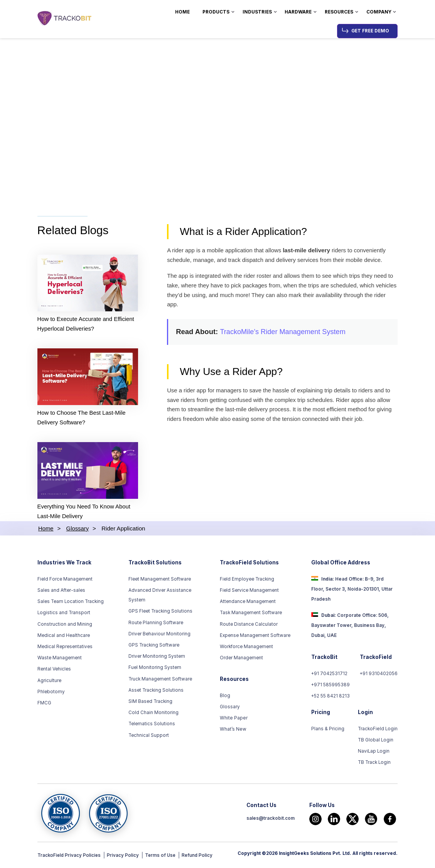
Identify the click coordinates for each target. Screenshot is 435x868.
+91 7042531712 (330, 674)
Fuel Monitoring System (155, 669)
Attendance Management (248, 603)
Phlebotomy (51, 692)
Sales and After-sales (61, 591)
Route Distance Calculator (249, 625)
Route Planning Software (156, 623)
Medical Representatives (65, 647)
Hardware (298, 12)
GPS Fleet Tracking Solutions (160, 612)
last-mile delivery (309, 251)
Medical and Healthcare (64, 636)
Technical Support (149, 736)
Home (182, 12)
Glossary (230, 708)
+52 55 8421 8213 (331, 697)
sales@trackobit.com (271, 819)
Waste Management (60, 659)
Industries (257, 12)
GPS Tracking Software (154, 646)
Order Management (241, 659)
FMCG (44, 704)
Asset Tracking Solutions (156, 691)
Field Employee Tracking (247, 580)
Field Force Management (65, 580)
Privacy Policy (124, 856)
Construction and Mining (65, 625)
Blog (225, 696)
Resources (339, 12)
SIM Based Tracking (150, 702)
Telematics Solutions (152, 725)
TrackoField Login (378, 730)
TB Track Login (375, 763)
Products (216, 12)
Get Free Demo (370, 31)
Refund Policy (199, 856)
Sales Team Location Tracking (71, 603)
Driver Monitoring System (157, 657)
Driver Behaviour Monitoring (159, 635)
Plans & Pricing (328, 730)
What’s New (233, 730)
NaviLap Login (374, 752)
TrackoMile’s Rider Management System (284, 333)
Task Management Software (251, 614)
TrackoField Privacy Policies (70, 856)
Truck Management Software (160, 680)
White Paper (233, 719)
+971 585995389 (331, 686)
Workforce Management (246, 647)
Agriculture (49, 681)
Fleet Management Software (160, 580)
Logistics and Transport (64, 614)
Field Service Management (249, 591)
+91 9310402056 (379, 674)
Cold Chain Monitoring (153, 714)
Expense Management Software (255, 636)
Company (379, 12)
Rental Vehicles (54, 670)
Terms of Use (162, 856)
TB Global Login (376, 741)
